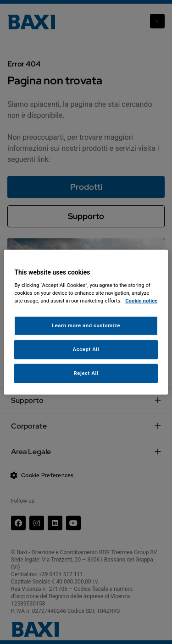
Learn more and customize (86, 325)
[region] (86, 322)
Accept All (86, 349)
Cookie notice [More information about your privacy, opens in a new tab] (141, 301)
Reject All (86, 373)
